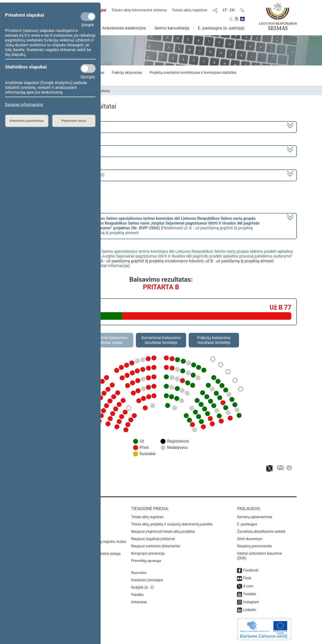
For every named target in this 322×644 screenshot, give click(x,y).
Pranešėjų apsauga (146, 561)
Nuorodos (139, 573)
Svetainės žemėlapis (147, 580)
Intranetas (139, 602)
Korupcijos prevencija (148, 553)
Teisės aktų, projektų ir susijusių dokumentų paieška (172, 524)
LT (225, 10)
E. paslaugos (247, 524)
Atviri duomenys (250, 539)
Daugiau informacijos (24, 105)
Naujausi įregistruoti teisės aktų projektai (163, 531)
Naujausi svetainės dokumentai (156, 546)
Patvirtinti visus (74, 121)
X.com (248, 586)
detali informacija (113, 266)
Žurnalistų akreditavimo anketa (261, 531)
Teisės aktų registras (190, 10)
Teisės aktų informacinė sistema (139, 10)
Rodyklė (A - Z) (143, 587)
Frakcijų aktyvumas (127, 73)
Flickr (247, 578)
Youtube (249, 594)
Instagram (251, 602)
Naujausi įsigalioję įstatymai (153, 539)
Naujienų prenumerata (254, 546)
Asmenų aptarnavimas (255, 517)
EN (232, 10)
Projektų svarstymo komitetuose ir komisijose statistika (193, 73)
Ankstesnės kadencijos (124, 28)
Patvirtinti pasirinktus (27, 121)
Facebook (251, 570)
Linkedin (250, 610)
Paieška (137, 595)
